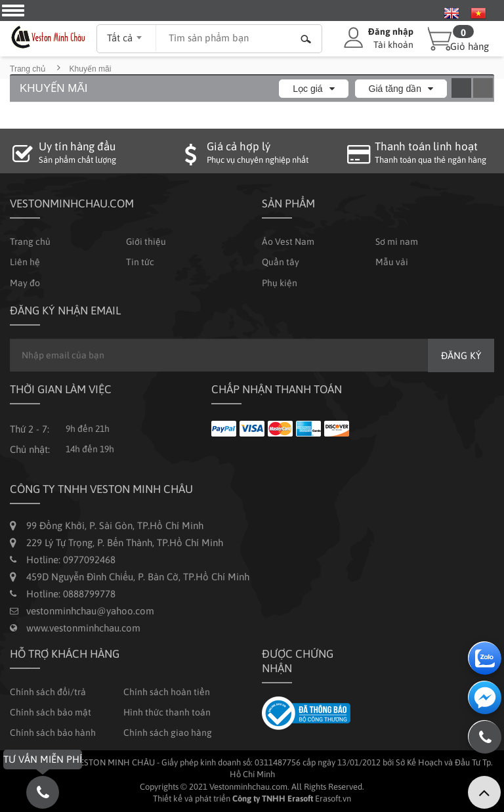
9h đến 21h (88, 429)
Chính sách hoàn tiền (167, 692)
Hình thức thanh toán (167, 712)
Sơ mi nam (397, 242)
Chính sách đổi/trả (48, 692)
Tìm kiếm (306, 39)
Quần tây (281, 262)
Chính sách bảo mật (51, 712)
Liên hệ (25, 262)
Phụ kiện (280, 283)
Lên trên (484, 792)
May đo (25, 283)
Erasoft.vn (333, 799)
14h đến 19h (90, 449)
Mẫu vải (392, 262)
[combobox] (126, 33)
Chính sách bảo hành (53, 733)
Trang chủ (28, 69)
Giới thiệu (146, 242)
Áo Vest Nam (288, 242)
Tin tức (140, 262)
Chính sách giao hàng (168, 733)
